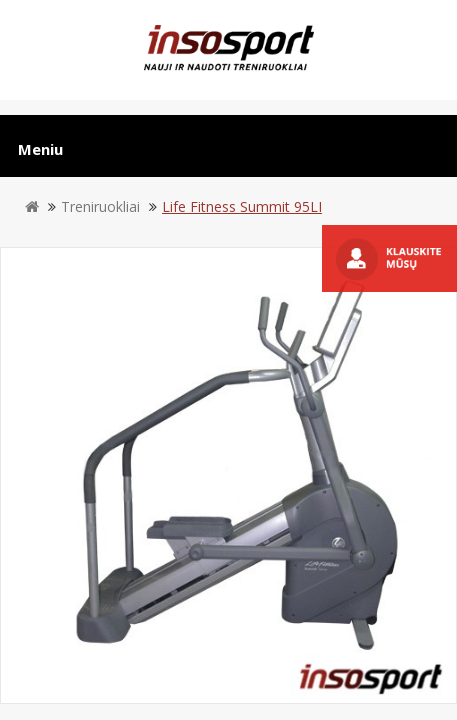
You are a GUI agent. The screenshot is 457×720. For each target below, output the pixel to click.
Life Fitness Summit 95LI (242, 206)
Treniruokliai (100, 206)
